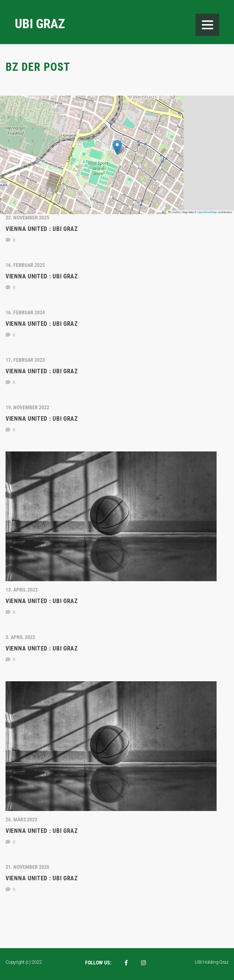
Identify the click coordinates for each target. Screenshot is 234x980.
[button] (117, 147)
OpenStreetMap (207, 212)
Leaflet (174, 212)
